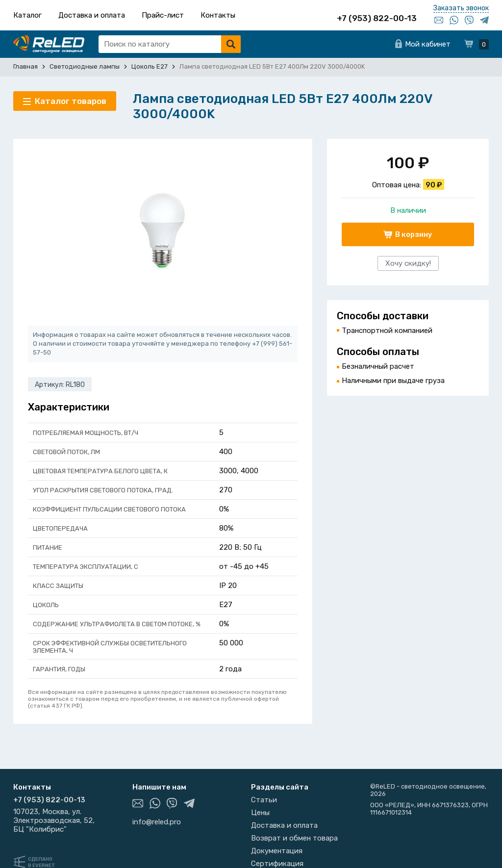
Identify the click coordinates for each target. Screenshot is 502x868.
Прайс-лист (163, 15)
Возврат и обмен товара (294, 838)
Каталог (27, 15)
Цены (260, 813)
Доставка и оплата (92, 15)
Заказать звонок (461, 8)
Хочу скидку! (408, 263)
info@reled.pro (157, 822)
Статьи (264, 800)
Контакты (218, 15)
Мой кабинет (428, 44)
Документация (277, 851)
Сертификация (277, 864)
